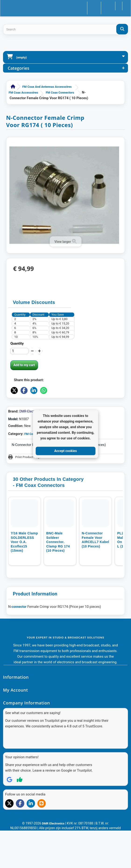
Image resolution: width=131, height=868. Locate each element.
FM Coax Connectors (60, 93)
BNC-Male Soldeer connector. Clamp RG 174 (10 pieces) (58, 579)
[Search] (122, 29)
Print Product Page (28, 494)
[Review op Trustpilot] (20, 809)
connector (19, 644)
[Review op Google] (9, 809)
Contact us (83, 5)
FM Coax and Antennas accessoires (47, 87)
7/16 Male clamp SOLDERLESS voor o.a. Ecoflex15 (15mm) (24, 579)
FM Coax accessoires (23, 93)
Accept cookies (65, 451)
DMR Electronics (54, 852)
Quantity (17, 343)
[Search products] (65, 29)
